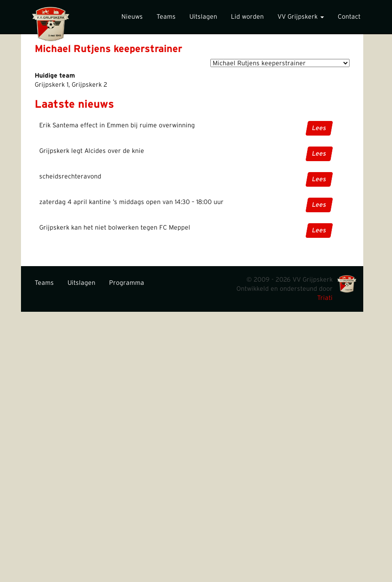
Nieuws (132, 17)
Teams (166, 17)
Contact (349, 17)
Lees (319, 128)
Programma (127, 283)
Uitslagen (203, 17)
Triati (325, 298)
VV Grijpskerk (301, 17)
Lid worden (247, 17)
